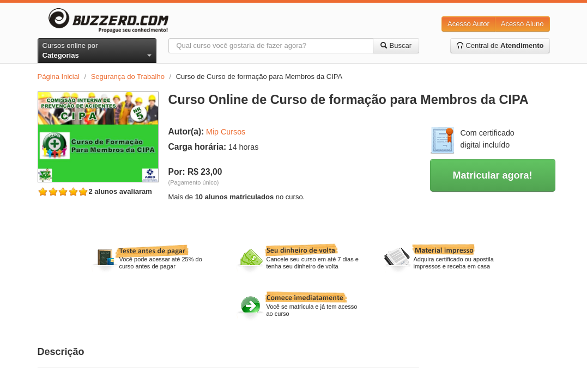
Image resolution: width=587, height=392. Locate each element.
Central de (500, 45)
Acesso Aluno (522, 24)
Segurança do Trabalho (128, 76)
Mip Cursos (226, 132)
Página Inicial (59, 76)
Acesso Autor (468, 24)
